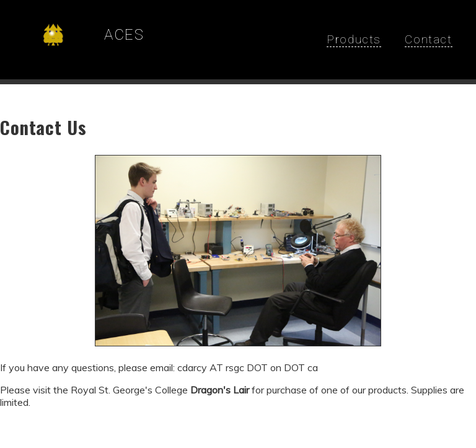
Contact (428, 39)
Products (354, 39)
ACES (124, 35)
